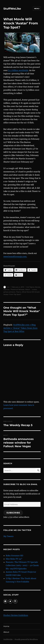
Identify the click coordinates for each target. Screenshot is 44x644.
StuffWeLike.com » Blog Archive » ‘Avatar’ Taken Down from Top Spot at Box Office (20, 328)
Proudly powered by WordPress (26, 640)
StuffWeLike (12, 9)
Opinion (7, 289)
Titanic (19, 292)
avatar (35, 289)
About (6, 632)
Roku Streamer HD (14, 556)
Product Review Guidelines (16, 615)
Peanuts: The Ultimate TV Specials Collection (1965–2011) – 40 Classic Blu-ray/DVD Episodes (22, 565)
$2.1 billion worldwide (18, 70)
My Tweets (8, 536)
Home (6, 626)
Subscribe (13, 513)
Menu (37, 9)
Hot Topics (30, 287)
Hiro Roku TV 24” (14, 559)
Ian (8, 287)
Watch (28, 289)
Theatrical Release (17, 289)
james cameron (9, 292)
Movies (37, 287)
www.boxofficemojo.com (15, 257)
